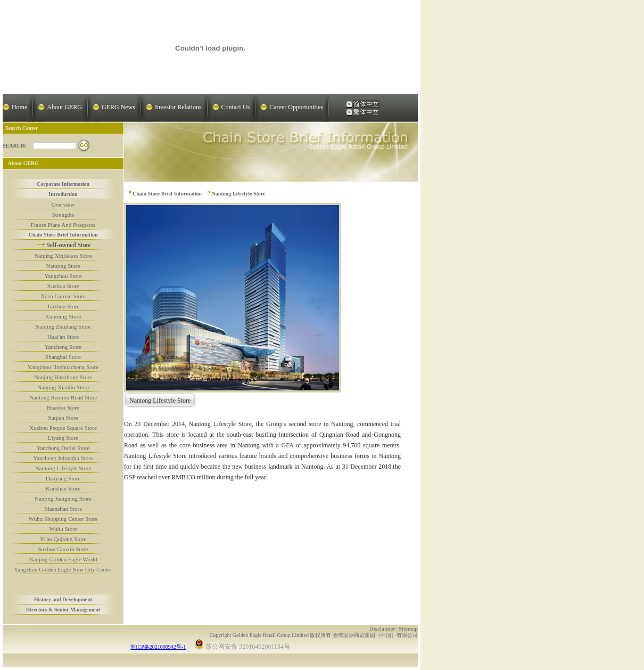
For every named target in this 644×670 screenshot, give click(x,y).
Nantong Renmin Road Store (63, 397)
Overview (63, 205)
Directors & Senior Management (63, 610)
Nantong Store (63, 266)
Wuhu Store (63, 529)
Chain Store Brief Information (63, 235)
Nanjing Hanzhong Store (63, 377)
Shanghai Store (63, 357)
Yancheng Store (63, 347)
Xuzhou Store (63, 286)
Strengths (63, 215)
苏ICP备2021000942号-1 (158, 647)
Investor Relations (178, 107)
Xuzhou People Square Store (63, 428)
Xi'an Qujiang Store (63, 539)
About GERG (64, 107)
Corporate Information (63, 184)
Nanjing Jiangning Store (63, 499)
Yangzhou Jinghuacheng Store (63, 367)
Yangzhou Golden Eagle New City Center (63, 569)
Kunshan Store (63, 488)
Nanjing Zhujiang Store (63, 326)
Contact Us (236, 107)
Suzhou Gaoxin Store (63, 549)
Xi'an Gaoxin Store (63, 296)
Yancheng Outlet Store (63, 448)
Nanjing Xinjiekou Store (63, 256)
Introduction (63, 194)
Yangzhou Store (63, 276)
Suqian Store (63, 418)
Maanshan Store (63, 509)
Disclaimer (382, 628)
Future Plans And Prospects (63, 225)
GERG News (118, 107)
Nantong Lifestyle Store (63, 468)
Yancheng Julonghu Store (63, 458)
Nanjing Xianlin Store (63, 387)
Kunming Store (63, 316)
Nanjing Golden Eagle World (63, 559)
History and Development (63, 599)
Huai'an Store (63, 337)
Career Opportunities (296, 107)
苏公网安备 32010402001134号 (242, 645)
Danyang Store (63, 478)
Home (19, 107)
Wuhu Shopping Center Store (63, 519)
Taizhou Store (63, 306)
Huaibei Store (63, 407)
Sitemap (408, 628)
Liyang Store (63, 438)
